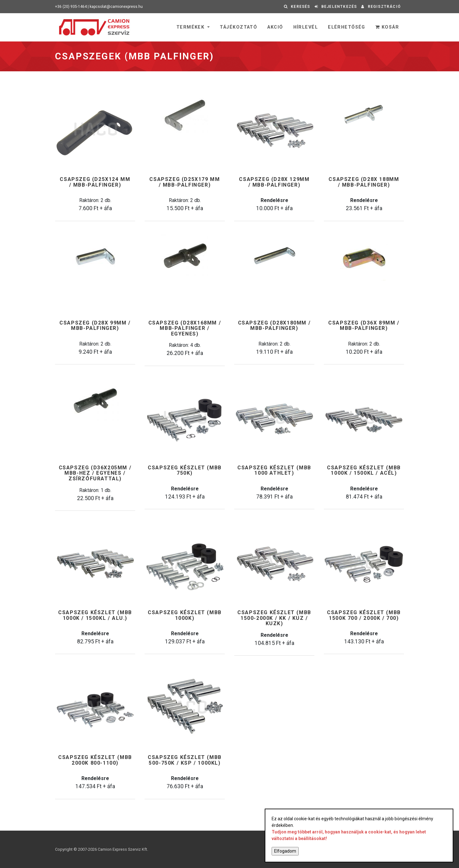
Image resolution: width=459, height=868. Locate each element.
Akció (275, 27)
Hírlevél (306, 27)
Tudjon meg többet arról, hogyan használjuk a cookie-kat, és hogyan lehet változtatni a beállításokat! (349, 835)
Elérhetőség (347, 27)
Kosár (387, 27)
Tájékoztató (238, 27)
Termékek (191, 27)
